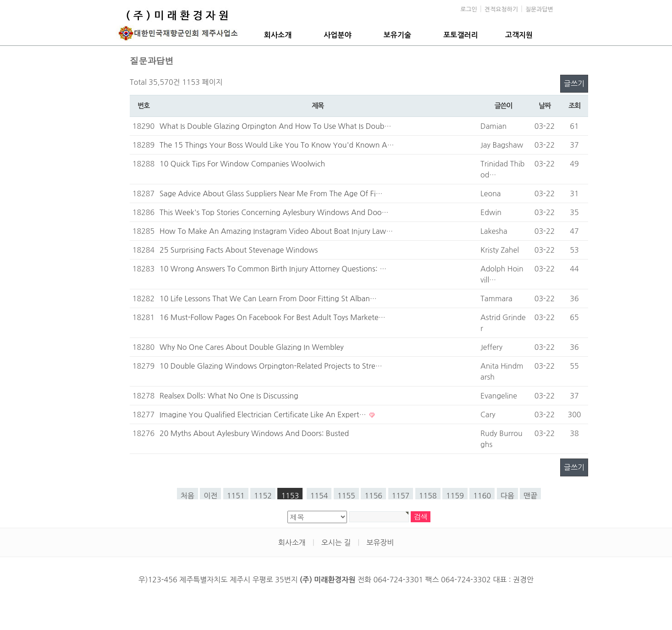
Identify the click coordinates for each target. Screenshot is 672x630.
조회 (574, 106)
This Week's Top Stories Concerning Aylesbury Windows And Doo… (274, 212)
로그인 (469, 9)
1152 (263, 496)
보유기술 (397, 35)
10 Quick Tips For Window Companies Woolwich (242, 164)
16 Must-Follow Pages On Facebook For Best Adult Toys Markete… (273, 317)
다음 (507, 496)
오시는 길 (336, 542)
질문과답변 (539, 9)
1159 (455, 496)
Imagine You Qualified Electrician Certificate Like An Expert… (264, 414)
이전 (210, 496)
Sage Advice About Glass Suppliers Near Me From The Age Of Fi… (271, 193)
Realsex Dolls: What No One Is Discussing (229, 396)
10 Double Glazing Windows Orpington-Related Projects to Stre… (271, 366)
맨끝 (530, 496)
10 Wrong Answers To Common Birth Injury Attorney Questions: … (273, 269)
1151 (236, 496)
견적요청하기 (501, 9)
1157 (401, 496)
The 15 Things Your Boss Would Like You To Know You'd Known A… (277, 145)
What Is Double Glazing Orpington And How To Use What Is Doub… (275, 126)
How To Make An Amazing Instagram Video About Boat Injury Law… (276, 231)
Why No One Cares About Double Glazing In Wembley (252, 347)
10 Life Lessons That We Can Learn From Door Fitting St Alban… (268, 298)
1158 (428, 496)
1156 (373, 496)
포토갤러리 (460, 35)
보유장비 (380, 542)
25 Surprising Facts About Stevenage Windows (239, 250)
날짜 (545, 106)
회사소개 (278, 35)
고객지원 (519, 35)
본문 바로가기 (0, 0)
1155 (346, 496)
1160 (482, 496)
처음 (187, 496)
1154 (319, 496)
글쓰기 (574, 83)
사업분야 (337, 35)
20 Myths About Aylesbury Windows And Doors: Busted (254, 433)
